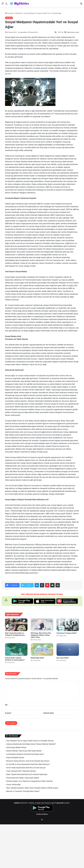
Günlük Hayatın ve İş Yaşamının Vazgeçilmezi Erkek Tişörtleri (30, 781)
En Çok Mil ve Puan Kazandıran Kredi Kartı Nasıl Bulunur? (28, 764)
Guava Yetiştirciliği (13, 785)
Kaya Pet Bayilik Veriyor (15, 758)
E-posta (8, 713)
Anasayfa (9, 13)
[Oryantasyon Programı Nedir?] (68, 625)
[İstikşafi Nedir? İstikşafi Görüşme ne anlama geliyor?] (16, 650)
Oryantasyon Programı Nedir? (67, 633)
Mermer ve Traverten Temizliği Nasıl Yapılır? (23, 791)
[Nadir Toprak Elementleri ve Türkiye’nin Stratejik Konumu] (16, 625)
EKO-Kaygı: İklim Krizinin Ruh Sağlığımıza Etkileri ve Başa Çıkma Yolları (41, 635)
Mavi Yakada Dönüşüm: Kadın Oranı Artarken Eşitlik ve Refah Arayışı (32, 788)
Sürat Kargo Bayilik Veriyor (16, 747)
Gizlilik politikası (42, 814)
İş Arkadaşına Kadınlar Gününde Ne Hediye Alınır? (25, 754)
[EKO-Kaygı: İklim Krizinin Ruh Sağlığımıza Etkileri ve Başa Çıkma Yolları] (42, 625)
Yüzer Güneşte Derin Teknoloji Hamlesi (21, 771)
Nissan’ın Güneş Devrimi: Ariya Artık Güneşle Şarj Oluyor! (28, 761)
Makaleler (19, 13)
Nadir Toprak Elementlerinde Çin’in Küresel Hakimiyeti (27, 774)
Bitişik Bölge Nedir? (37, 658)
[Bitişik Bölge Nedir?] (42, 650)
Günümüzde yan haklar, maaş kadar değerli (23, 778)
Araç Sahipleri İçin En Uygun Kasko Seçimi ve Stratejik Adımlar (30, 741)
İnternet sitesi (49, 713)
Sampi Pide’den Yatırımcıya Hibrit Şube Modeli (24, 751)
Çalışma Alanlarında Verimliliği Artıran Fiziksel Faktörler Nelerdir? (31, 744)
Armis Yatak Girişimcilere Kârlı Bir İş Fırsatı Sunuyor (26, 768)
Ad (7, 705)
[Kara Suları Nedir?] (68, 650)
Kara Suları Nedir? (63, 658)
